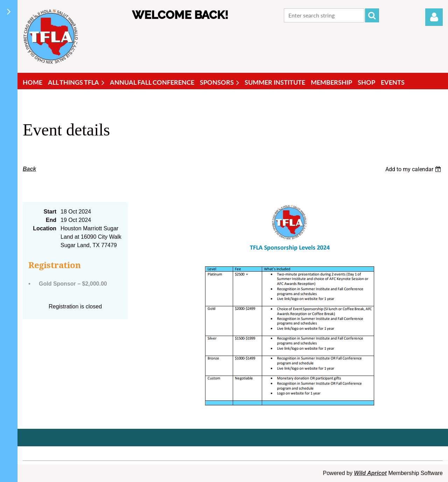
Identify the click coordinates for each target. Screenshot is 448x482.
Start (50, 212)
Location (45, 228)
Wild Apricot (370, 473)
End (51, 220)
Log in (434, 17)
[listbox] (414, 169)
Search (372, 15)
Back (29, 169)
